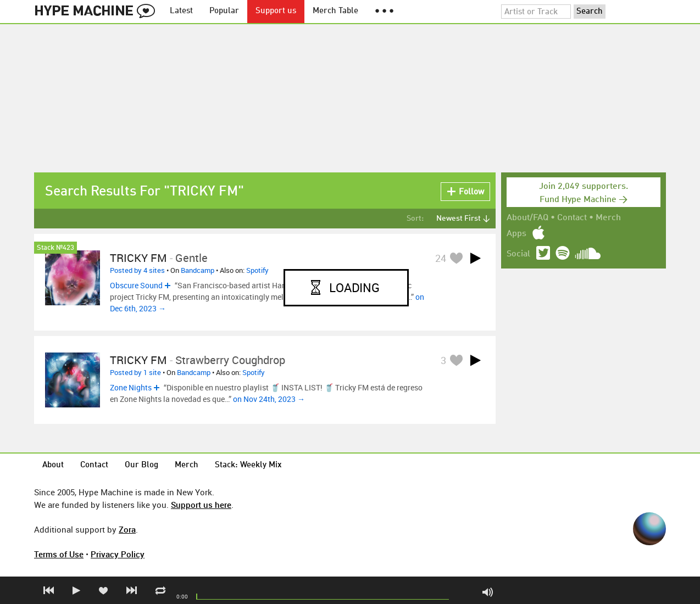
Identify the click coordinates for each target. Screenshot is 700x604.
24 (441, 258)
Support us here (201, 505)
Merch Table (335, 11)
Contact (572, 218)
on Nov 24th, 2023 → (269, 399)
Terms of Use (59, 554)
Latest (181, 11)
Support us (276, 11)
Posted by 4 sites (137, 270)
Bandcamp (198, 270)
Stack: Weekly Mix (248, 465)
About (53, 465)
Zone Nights (131, 387)
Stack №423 (55, 248)
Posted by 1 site (135, 372)
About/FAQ (527, 218)
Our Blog (141, 465)
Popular (224, 11)
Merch (608, 218)
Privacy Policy (118, 554)
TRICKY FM (138, 258)
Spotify (257, 270)
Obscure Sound (136, 285)
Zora (127, 529)
